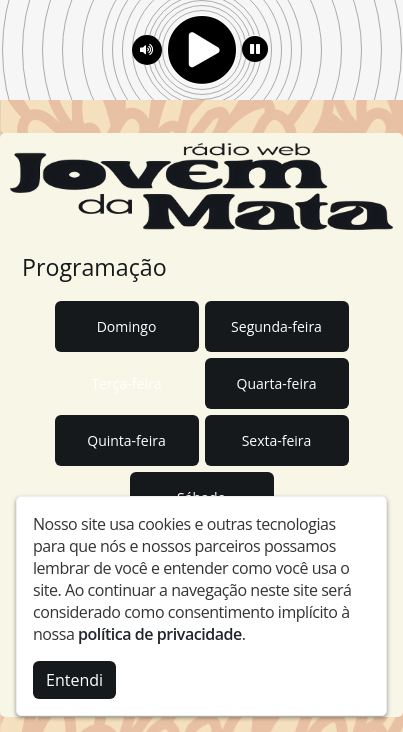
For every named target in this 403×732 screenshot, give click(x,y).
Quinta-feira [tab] (126, 440)
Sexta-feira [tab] (277, 440)
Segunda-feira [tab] (276, 326)
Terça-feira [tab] (127, 383)
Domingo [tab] (127, 326)
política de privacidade (160, 634)
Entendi (74, 680)
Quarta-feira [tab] (277, 383)
